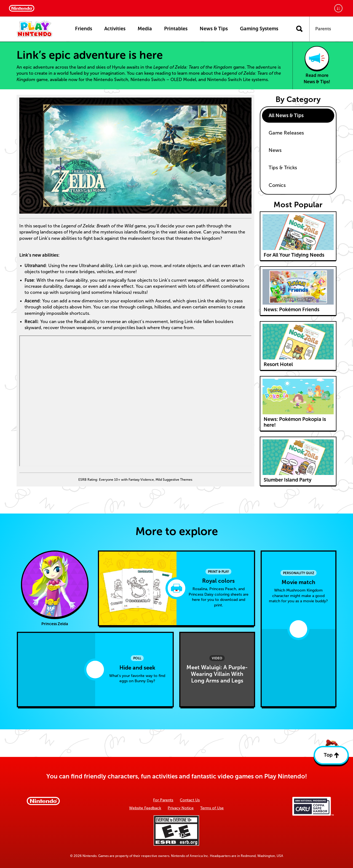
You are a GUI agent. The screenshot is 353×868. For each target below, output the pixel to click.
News (275, 150)
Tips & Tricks (283, 168)
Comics (277, 185)
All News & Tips (286, 115)
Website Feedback (145, 808)
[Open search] (299, 29)
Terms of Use (212, 808)
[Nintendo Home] (22, 8)
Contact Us (190, 800)
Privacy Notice (181, 808)
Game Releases (286, 133)
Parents (323, 29)
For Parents (163, 800)
